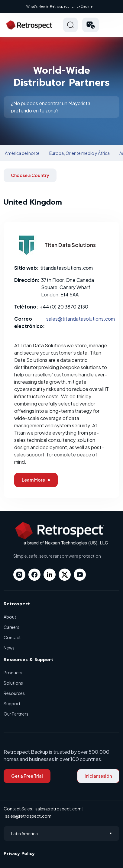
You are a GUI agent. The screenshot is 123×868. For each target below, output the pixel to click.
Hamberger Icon (112, 25)
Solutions (13, 683)
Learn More (36, 480)
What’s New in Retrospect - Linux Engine (59, 6)
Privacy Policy (19, 854)
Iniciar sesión (98, 776)
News (9, 648)
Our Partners (16, 714)
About (10, 617)
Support (12, 703)
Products (13, 673)
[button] (91, 25)
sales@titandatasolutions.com (81, 319)
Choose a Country (30, 175)
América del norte (22, 153)
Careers (11, 627)
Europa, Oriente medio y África (79, 153)
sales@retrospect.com (58, 809)
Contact (12, 637)
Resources (14, 693)
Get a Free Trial (27, 776)
